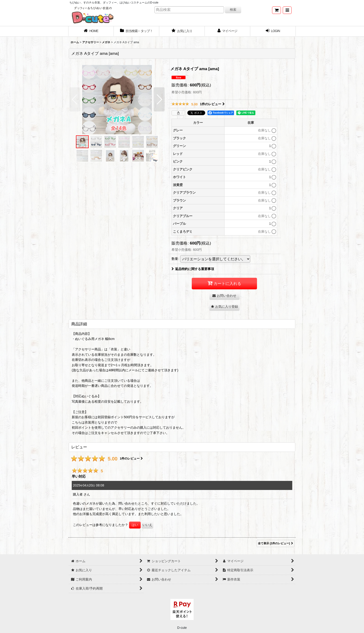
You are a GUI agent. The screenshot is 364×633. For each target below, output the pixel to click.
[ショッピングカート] (276, 10)
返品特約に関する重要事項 (193, 269)
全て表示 (276, 543)
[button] (287, 10)
